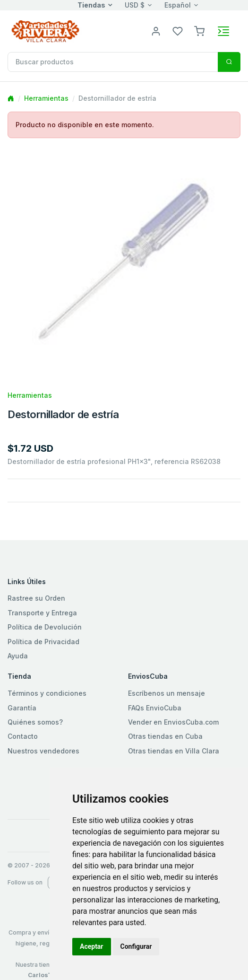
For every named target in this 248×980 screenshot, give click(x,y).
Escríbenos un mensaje (167, 693)
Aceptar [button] (92, 946)
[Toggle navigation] (223, 31)
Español (178, 5)
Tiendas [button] (91, 5)
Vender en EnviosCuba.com (173, 722)
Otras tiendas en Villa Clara (174, 751)
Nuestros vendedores (43, 751)
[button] (199, 31)
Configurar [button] (136, 946)
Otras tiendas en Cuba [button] (165, 736)
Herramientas (46, 98)
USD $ (135, 5)
